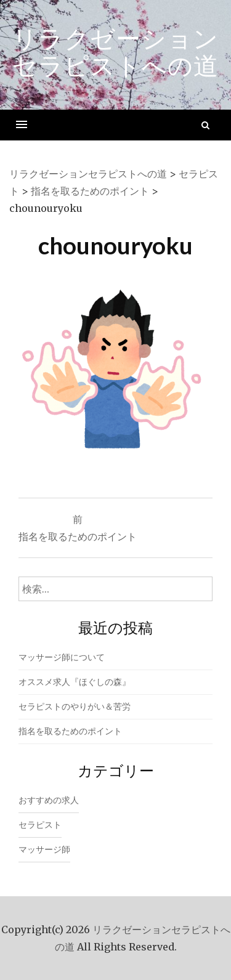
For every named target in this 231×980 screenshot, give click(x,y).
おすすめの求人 (49, 800)
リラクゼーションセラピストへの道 (115, 52)
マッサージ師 (44, 849)
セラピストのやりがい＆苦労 (75, 707)
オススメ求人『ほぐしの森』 (75, 682)
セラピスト (40, 825)
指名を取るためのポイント (70, 731)
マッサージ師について (62, 657)
